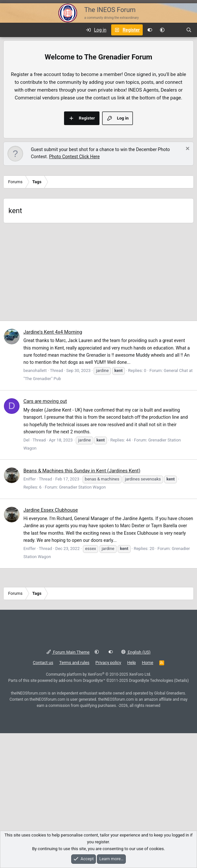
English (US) (136, 652)
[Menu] (8, 30)
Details (182, 681)
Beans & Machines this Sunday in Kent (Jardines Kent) (82, 471)
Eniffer (30, 479)
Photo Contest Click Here (74, 157)
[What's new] (175, 30)
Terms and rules (74, 663)
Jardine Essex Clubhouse (51, 510)
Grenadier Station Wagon (82, 487)
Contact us (43, 663)
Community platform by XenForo (98, 674)
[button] (162, 30)
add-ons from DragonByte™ (82, 681)
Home (147, 663)
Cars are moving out (45, 401)
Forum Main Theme (68, 652)
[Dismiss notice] (187, 149)
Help (131, 663)
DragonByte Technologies (151, 681)
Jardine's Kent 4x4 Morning (53, 332)
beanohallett (35, 370)
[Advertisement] (98, 272)
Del (26, 440)
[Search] (189, 30)
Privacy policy (108, 663)
